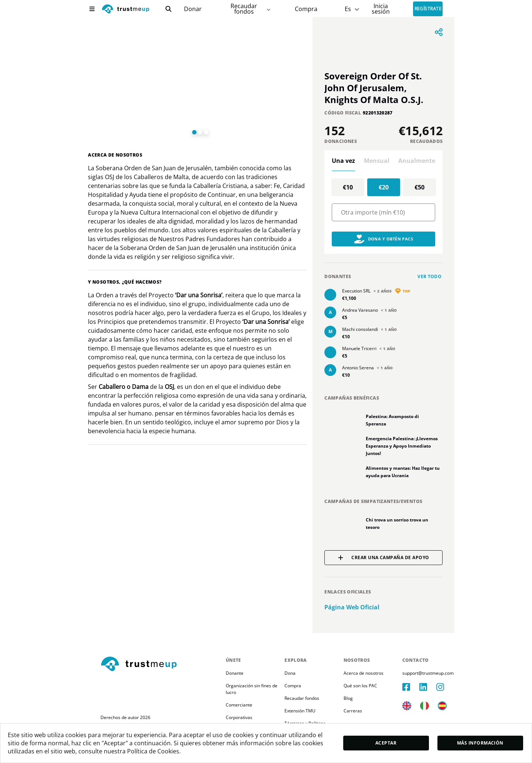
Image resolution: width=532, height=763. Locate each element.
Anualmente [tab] (417, 161)
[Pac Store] (306, 9)
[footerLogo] (160, 664)
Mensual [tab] (377, 161)
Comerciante (239, 705)
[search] (168, 9)
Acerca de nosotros (364, 673)
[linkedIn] (428, 687)
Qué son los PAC (360, 686)
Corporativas (239, 717)
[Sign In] (381, 9)
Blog (348, 698)
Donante (235, 673)
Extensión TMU (300, 711)
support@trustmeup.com (428, 673)
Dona (290, 673)
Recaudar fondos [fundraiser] (251, 9)
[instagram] (445, 687)
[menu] (92, 9)
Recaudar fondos (302, 698)
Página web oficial (352, 607)
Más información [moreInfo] (480, 743)
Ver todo (429, 276)
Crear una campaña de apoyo (383, 557)
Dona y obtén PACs (384, 239)
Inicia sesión (381, 9)
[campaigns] (193, 9)
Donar (193, 9)
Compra (306, 9)
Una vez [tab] (343, 161)
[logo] (126, 10)
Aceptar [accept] (386, 743)
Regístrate (428, 9)
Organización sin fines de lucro (252, 689)
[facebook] (411, 687)
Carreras (353, 711)
